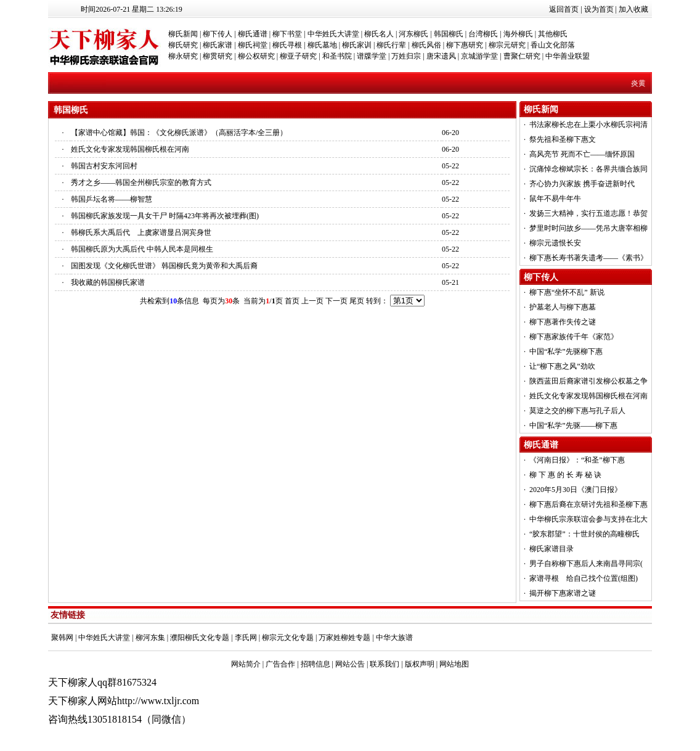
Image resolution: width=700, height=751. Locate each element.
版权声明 (420, 664)
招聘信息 (315, 664)
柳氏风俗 (426, 45)
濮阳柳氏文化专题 (200, 638)
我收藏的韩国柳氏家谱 (108, 282)
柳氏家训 (357, 45)
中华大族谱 (394, 638)
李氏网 (246, 638)
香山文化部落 (553, 45)
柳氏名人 (379, 34)
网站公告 (350, 664)
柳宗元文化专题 (288, 638)
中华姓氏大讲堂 (333, 34)
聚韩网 (62, 638)
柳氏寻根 (287, 45)
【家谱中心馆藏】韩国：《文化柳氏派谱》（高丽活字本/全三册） (179, 133)
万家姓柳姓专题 (344, 638)
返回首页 (564, 9)
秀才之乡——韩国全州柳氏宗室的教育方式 (141, 183)
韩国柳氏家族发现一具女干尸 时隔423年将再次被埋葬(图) (165, 216)
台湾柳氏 (483, 34)
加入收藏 (633, 9)
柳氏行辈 (391, 45)
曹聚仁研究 (522, 56)
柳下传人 (218, 34)
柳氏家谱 (218, 45)
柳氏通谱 (253, 34)
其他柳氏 (553, 34)
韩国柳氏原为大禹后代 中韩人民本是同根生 (142, 249)
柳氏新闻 (183, 34)
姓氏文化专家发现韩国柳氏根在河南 (130, 149)
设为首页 (599, 9)
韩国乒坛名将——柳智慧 (112, 199)
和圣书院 (337, 56)
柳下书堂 (287, 34)
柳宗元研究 (507, 45)
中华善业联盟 (568, 56)
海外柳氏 (518, 34)
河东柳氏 (413, 34)
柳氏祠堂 (253, 45)
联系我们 (385, 664)
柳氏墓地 (322, 45)
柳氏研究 (183, 45)
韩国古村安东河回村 (104, 166)
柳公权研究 (256, 56)
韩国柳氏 (449, 34)
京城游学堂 (479, 56)
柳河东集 (150, 638)
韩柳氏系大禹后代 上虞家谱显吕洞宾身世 (141, 232)
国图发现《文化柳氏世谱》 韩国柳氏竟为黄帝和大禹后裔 (164, 266)
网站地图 (454, 664)
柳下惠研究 (465, 45)
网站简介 (246, 664)
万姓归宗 (406, 56)
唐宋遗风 (441, 56)
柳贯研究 (218, 56)
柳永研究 (183, 56)
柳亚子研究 (298, 56)
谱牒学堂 (372, 56)
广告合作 (280, 664)
